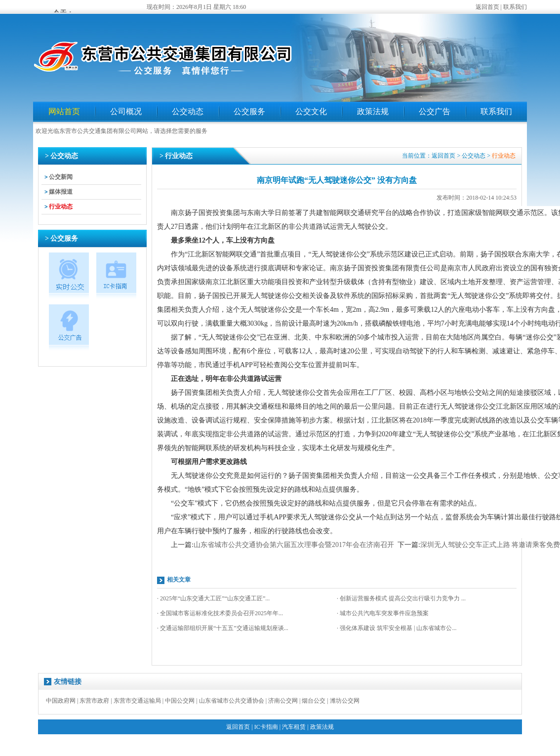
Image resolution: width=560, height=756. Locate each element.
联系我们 (515, 7)
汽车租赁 (294, 727)
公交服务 (249, 111)
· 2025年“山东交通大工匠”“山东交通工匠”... (213, 598)
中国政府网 (61, 701)
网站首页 (64, 111)
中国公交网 (180, 701)
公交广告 (435, 111)
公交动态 (188, 111)
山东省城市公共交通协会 (232, 701)
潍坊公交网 (345, 701)
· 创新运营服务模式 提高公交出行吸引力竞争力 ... (401, 598)
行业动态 (61, 207)
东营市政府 (94, 701)
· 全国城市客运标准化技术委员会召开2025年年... (220, 613)
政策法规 (373, 111)
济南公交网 (283, 701)
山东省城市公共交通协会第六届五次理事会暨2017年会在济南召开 (294, 545)
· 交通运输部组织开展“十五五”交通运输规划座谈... (223, 628)
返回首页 (487, 7)
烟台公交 (314, 701)
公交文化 (311, 111)
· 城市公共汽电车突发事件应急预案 (383, 613)
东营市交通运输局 (137, 701)
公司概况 (126, 111)
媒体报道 (61, 192)
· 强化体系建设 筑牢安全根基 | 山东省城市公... (397, 628)
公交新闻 (61, 177)
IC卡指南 (266, 727)
